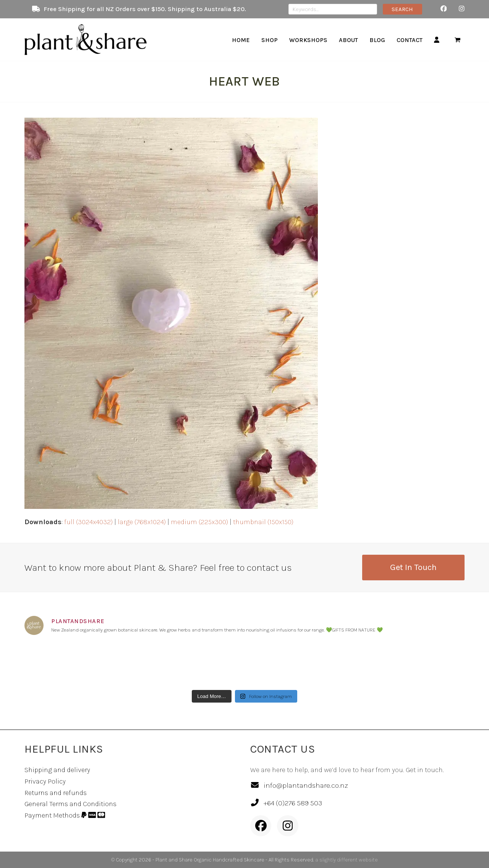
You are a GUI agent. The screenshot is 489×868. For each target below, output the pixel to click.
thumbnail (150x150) (263, 522)
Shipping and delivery (57, 770)
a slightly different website (347, 860)
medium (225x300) (199, 522)
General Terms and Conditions (70, 804)
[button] (457, 40)
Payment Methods (65, 815)
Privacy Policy (45, 781)
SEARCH (402, 9)
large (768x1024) (142, 522)
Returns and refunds (56, 793)
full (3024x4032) (88, 522)
